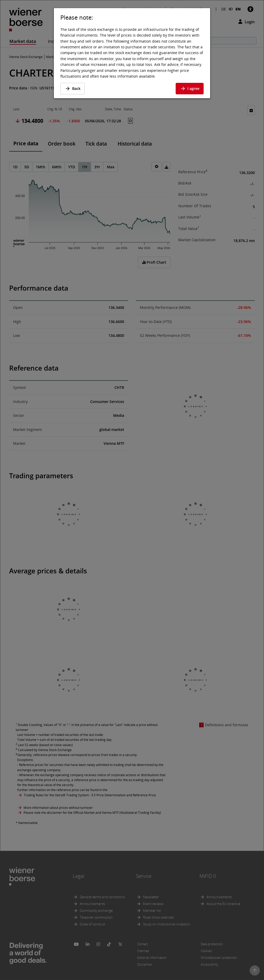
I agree (190, 88)
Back (73, 88)
